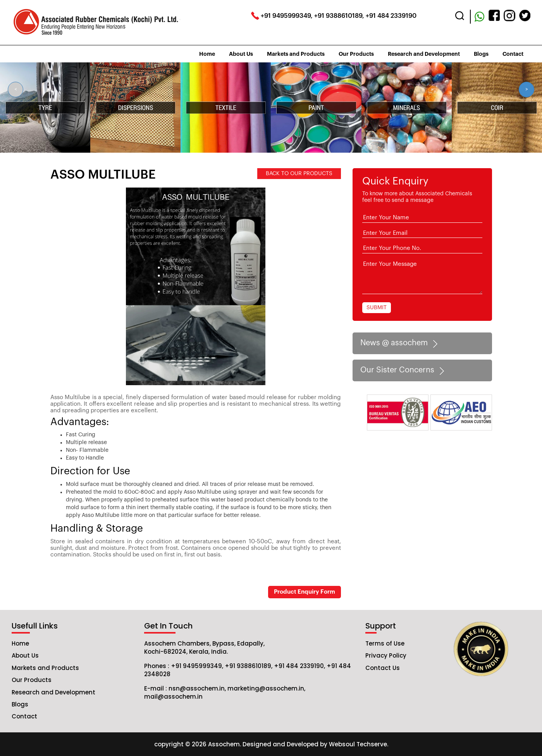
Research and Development (424, 54)
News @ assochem (400, 343)
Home (207, 54)
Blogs (481, 54)
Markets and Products (296, 54)
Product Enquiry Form (305, 592)
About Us (241, 54)
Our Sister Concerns (403, 370)
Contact (513, 54)
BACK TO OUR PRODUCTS (299, 174)
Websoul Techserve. (359, 744)
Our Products (356, 54)
